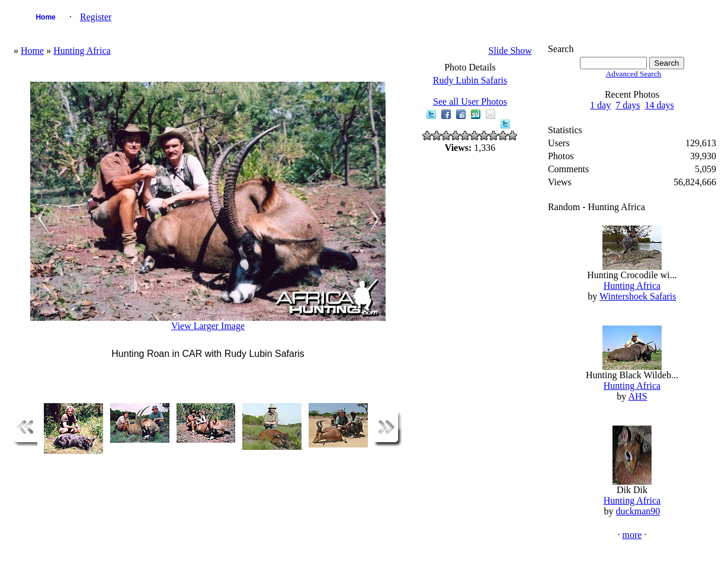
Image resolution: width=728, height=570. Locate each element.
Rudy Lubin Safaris (470, 80)
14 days (659, 105)
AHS (637, 396)
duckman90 (638, 511)
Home (45, 17)
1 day (600, 105)
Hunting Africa (82, 51)
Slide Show (510, 51)
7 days (628, 105)
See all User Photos (470, 102)
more (632, 535)
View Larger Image (208, 326)
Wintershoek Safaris (638, 296)
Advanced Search (634, 74)
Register (96, 17)
